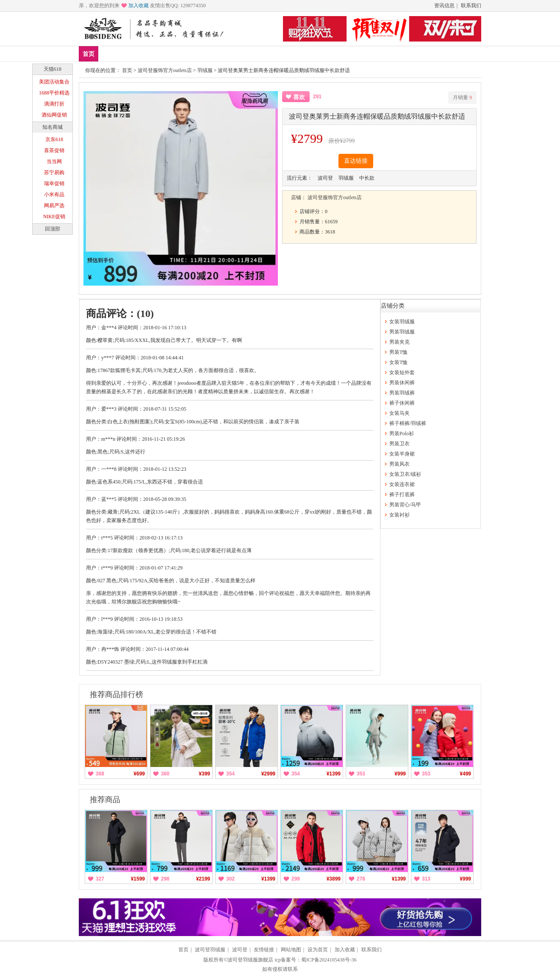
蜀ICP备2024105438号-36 (329, 960)
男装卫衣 (399, 444)
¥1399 (334, 774)
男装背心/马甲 (405, 505)
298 (165, 879)
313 (426, 879)
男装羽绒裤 (402, 393)
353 (361, 774)
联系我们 (471, 6)
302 (230, 879)
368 (100, 774)
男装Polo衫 (402, 433)
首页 (89, 54)
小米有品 (54, 194)
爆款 (136, 54)
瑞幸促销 (54, 183)
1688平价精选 (54, 93)
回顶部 (53, 229)
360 (165, 774)
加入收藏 (139, 6)
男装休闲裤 (402, 383)
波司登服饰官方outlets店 (165, 70)
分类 (211, 54)
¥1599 (138, 879)
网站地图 (291, 950)
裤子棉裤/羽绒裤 (408, 423)
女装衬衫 (399, 515)
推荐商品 (105, 800)
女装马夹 (399, 413)
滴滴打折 (54, 104)
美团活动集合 (54, 82)
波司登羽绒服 (210, 950)
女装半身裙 (402, 454)
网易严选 (54, 206)
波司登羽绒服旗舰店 (250, 960)
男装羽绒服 (402, 332)
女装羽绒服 (402, 322)
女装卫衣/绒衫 (405, 474)
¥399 (204, 774)
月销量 (462, 97)
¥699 (139, 774)
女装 (186, 54)
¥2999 (268, 774)
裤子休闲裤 (402, 403)
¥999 (400, 774)
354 (230, 774)
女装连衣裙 (402, 484)
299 (296, 879)
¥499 (465, 774)
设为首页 (318, 950)
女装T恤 (398, 362)
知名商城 (53, 127)
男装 (161, 54)
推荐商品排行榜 (116, 695)
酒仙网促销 (54, 115)
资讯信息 (444, 6)
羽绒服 (205, 70)
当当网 (54, 161)
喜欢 (299, 97)
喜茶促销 (54, 150)
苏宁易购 (54, 172)
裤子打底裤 (402, 495)
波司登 (240, 950)
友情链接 (264, 950)
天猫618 (53, 69)
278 (361, 879)
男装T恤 (398, 352)
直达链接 (356, 161)
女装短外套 (402, 372)
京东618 (54, 139)
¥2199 (203, 879)
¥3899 (334, 879)
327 (100, 879)
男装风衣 (399, 464)
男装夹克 (399, 342)
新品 (111, 54)
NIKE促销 (54, 217)
